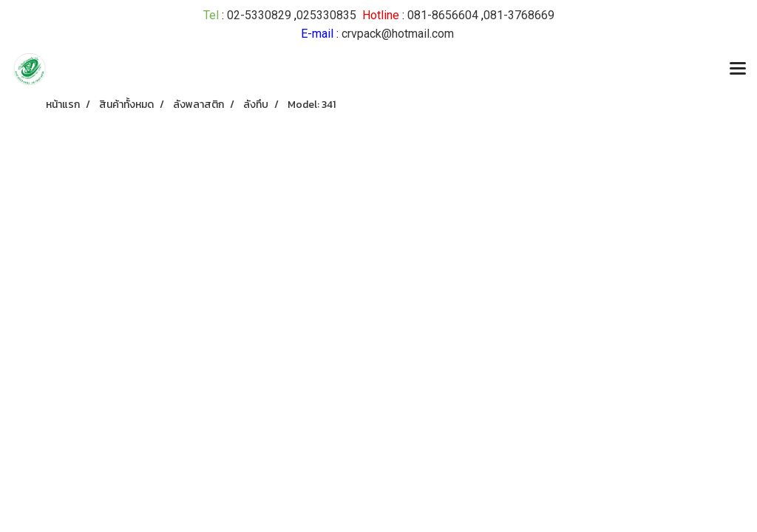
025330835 (326, 15)
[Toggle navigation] (738, 69)
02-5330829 (259, 15)
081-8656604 (443, 15)
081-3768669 (519, 15)
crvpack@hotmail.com (398, 34)
